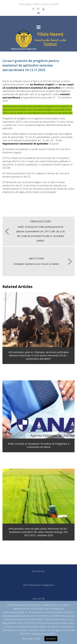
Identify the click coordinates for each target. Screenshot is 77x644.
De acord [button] (51, 639)
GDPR (37, 4)
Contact (55, 4)
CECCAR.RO (38, 571)
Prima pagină (25, 4)
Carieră (45, 4)
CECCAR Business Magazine (39, 585)
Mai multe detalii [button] (31, 638)
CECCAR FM (38, 599)
